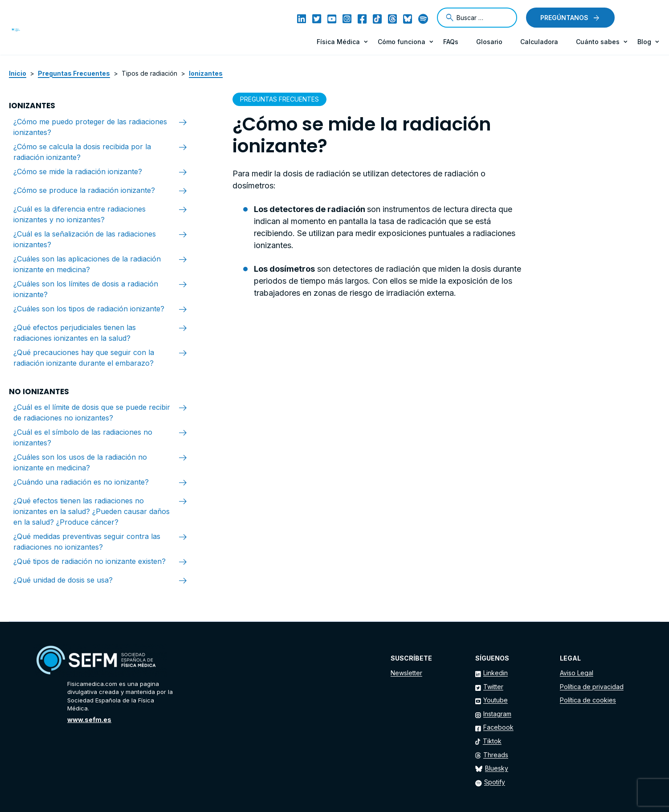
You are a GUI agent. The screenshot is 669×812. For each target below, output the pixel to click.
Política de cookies (588, 700)
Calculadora (539, 42)
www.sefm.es (89, 720)
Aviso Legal (577, 673)
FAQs (451, 42)
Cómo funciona (402, 42)
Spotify (495, 782)
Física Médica (338, 42)
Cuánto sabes (598, 42)
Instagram (497, 714)
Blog (644, 42)
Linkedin (496, 673)
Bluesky (497, 768)
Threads (496, 755)
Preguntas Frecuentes (74, 73)
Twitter (493, 687)
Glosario (489, 42)
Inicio (18, 73)
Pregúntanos (564, 18)
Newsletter (406, 673)
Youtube (496, 700)
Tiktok (492, 741)
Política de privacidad (592, 687)
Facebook (498, 727)
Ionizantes (206, 73)
